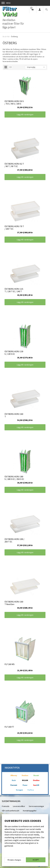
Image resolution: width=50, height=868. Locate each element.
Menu (6, 3)
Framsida (6, 806)
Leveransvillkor (19, 806)
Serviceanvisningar (36, 806)
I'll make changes (14, 860)
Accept (36, 860)
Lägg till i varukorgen (25, 114)
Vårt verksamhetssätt (11, 811)
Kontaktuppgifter (30, 811)
